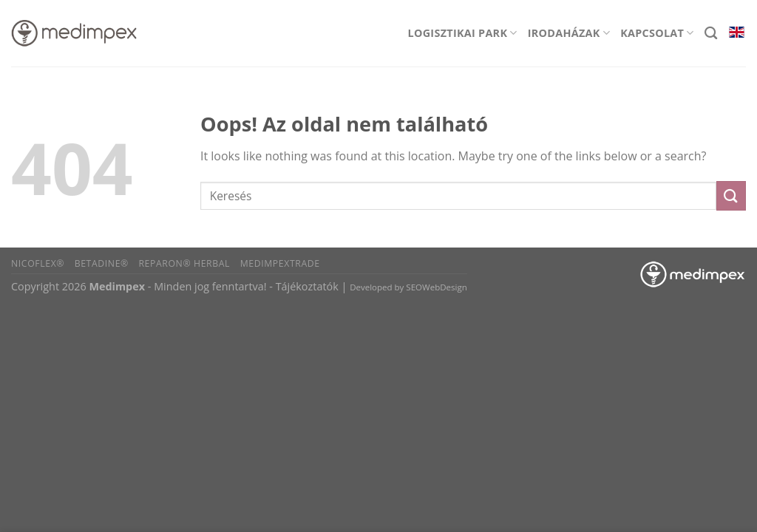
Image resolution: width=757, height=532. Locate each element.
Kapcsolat (657, 33)
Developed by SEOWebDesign (408, 287)
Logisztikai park (463, 33)
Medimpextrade (280, 263)
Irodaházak (569, 33)
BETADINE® (102, 263)
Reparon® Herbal (184, 263)
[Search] (711, 34)
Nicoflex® (38, 263)
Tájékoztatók (307, 286)
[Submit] (731, 195)
